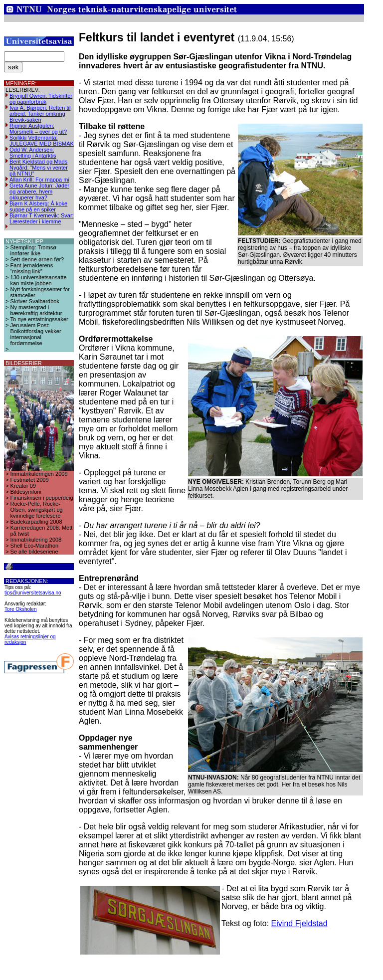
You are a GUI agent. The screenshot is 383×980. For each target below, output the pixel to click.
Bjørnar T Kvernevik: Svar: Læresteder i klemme (42, 218)
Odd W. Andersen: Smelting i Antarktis (33, 153)
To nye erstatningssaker (39, 319)
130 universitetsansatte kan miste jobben (39, 280)
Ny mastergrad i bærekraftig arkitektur (36, 310)
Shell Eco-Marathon (35, 546)
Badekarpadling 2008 (36, 522)
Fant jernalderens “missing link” (32, 268)
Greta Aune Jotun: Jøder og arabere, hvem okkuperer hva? (39, 192)
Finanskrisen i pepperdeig (42, 498)
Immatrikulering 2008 (36, 540)
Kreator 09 (23, 486)
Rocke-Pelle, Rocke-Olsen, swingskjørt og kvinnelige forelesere (37, 510)
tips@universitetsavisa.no (33, 593)
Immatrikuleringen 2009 (39, 474)
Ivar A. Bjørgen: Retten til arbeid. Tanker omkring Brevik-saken (40, 114)
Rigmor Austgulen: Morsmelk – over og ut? (38, 129)
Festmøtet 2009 (30, 480)
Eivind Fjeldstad (299, 923)
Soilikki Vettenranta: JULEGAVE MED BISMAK (42, 141)
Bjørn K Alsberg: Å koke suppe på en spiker (38, 206)
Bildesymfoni (26, 492)
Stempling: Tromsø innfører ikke (33, 250)
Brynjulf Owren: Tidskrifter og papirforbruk (41, 99)
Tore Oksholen (20, 609)
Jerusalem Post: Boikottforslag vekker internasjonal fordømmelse (36, 334)
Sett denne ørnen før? (37, 259)
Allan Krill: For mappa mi (39, 180)
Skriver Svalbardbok (35, 301)
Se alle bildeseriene (34, 552)
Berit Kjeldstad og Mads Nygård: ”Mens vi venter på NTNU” (39, 168)
